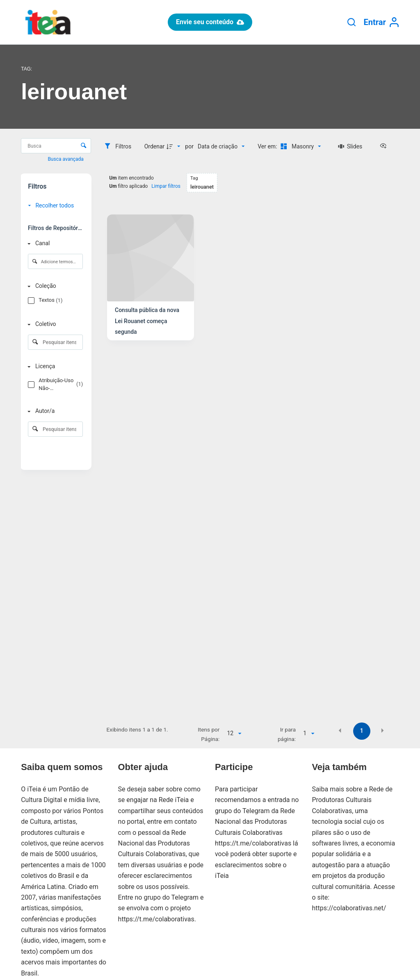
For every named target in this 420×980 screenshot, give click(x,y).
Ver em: (268, 146)
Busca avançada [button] (66, 159)
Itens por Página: (209, 734)
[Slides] (350, 146)
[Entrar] (381, 22)
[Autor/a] (54, 411)
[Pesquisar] (352, 22)
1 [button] (362, 731)
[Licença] (54, 367)
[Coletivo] (54, 324)
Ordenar (155, 146)
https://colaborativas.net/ (349, 908)
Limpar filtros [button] (166, 186)
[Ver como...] (385, 146)
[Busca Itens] (56, 146)
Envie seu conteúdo (210, 22)
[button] (340, 730)
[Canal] (54, 243)
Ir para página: (287, 734)
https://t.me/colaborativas (156, 919)
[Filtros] (118, 146)
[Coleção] (54, 286)
